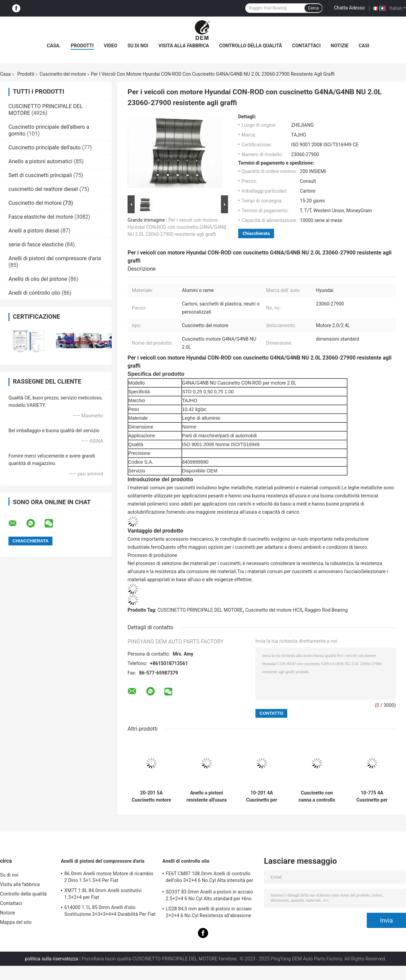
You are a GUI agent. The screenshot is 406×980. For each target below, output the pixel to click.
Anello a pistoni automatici (40, 161)
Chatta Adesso (349, 8)
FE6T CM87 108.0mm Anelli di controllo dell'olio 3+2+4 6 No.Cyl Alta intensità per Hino (210, 878)
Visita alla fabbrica (184, 46)
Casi (364, 46)
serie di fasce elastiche (36, 244)
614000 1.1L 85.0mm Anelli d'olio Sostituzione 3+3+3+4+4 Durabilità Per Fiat (110, 911)
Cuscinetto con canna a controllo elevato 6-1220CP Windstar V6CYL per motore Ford (317, 797)
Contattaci (307, 46)
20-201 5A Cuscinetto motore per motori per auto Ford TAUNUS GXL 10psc (151, 797)
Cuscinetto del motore (63, 74)
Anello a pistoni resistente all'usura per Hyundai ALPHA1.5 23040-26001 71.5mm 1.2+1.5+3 (207, 797)
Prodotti (82, 46)
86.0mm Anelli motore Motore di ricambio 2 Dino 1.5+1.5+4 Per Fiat (109, 877)
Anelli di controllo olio (34, 293)
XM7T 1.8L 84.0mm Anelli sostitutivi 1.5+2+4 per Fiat (103, 894)
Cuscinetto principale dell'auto (44, 148)
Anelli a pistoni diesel (34, 231)
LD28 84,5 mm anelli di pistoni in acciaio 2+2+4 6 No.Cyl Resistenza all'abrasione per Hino (209, 913)
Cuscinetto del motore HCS (274, 610)
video (111, 46)
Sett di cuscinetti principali (40, 175)
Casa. (54, 46)
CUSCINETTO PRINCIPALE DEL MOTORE (200, 610)
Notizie (340, 46)
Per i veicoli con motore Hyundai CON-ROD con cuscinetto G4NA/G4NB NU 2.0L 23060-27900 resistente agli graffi (177, 227)
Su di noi (138, 46)
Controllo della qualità (251, 46)
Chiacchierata (256, 233)
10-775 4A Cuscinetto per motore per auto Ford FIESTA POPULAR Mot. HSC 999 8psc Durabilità (372, 797)
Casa (5, 74)
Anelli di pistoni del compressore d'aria (55, 258)
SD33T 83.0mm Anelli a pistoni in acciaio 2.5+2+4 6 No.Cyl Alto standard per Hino (209, 895)
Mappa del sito (16, 922)
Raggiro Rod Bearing (326, 610)
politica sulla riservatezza (52, 959)
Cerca (313, 8)
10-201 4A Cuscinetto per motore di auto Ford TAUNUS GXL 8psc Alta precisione (262, 797)
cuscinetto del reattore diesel (43, 189)
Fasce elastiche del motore (41, 217)
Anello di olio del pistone (38, 279)
